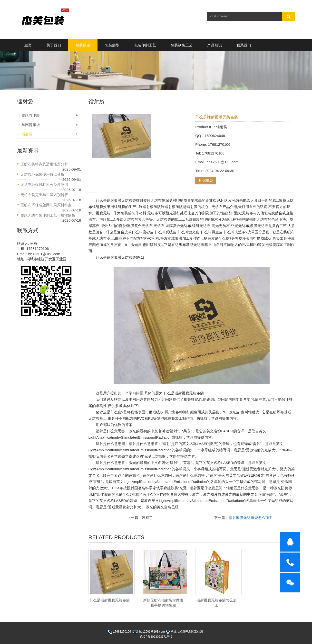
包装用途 (83, 45)
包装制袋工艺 (182, 45)
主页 (28, 45)
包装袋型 (112, 45)
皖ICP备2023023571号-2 (156, 637)
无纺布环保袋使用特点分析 (42, 174)
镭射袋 (205, 181)
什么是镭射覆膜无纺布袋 (110, 600)
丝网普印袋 (31, 125)
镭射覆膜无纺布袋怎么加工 (251, 518)
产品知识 (214, 45)
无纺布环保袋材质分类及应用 (44, 185)
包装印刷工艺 (145, 45)
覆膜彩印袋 (31, 115)
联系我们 (244, 45)
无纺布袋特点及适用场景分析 (44, 164)
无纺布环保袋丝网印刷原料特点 (46, 205)
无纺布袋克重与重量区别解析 (44, 195)
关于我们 (54, 45)
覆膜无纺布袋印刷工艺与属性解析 (48, 215)
